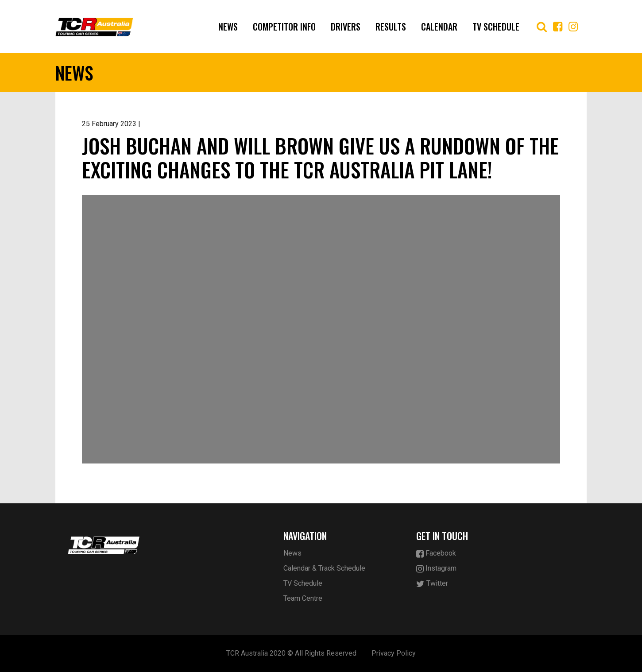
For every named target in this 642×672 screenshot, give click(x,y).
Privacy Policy (394, 653)
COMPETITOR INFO (284, 27)
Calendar (439, 27)
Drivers (346, 27)
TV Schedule (496, 27)
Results (391, 27)
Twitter (432, 584)
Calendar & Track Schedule (324, 568)
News (228, 27)
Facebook (436, 554)
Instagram (436, 569)
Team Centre (303, 598)
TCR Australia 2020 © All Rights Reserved (291, 653)
